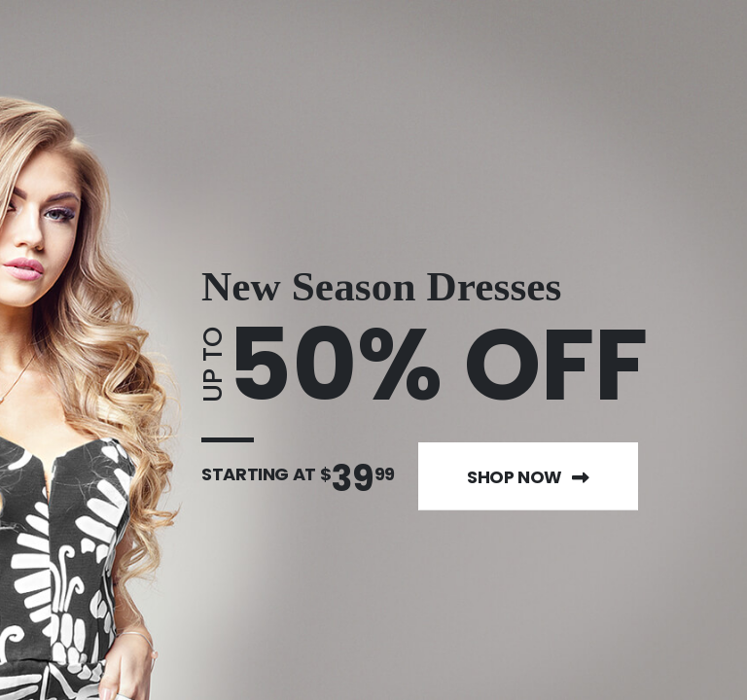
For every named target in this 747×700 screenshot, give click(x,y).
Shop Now (528, 477)
